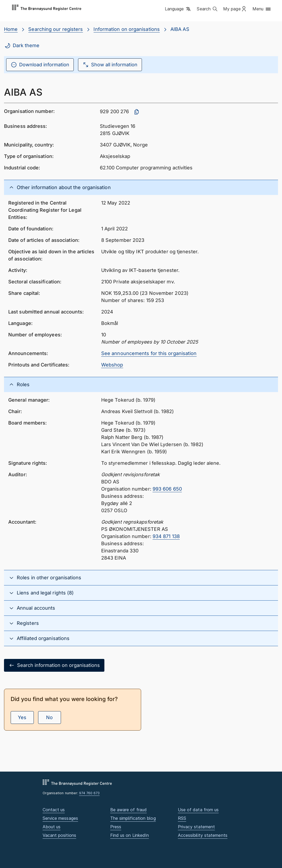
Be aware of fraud (129, 810)
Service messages (60, 818)
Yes (22, 717)
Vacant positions (59, 835)
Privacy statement (197, 827)
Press (116, 827)
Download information (40, 65)
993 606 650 (167, 489)
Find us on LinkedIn (130, 835)
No (49, 717)
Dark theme (22, 46)
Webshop (112, 365)
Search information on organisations (54, 665)
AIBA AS (180, 29)
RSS (182, 818)
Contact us (54, 810)
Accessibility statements (203, 835)
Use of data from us (198, 810)
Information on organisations (127, 29)
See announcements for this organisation (149, 353)
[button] (178, 9)
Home (11, 29)
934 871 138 (166, 536)
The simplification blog (133, 818)
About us (52, 827)
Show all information (110, 65)
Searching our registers (56, 29)
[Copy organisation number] (137, 112)
